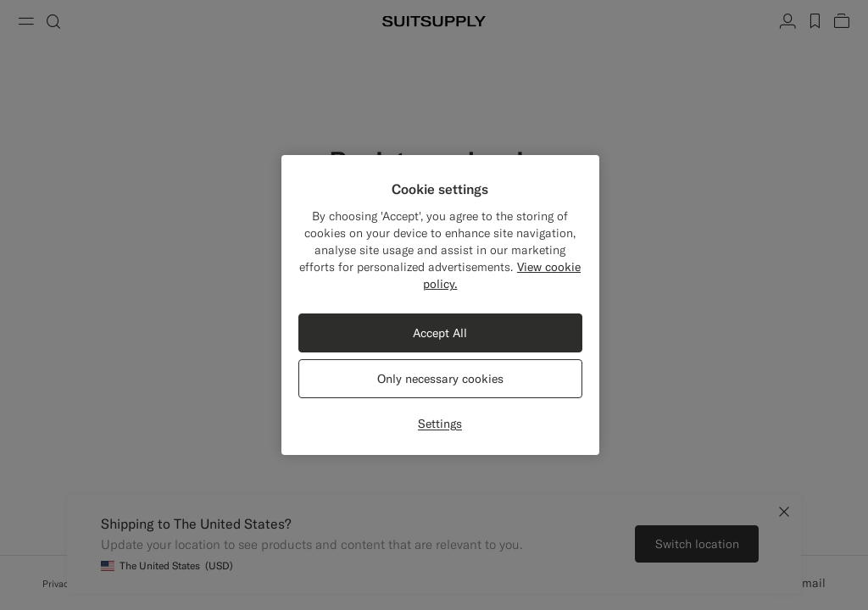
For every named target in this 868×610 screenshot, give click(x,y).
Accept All (440, 333)
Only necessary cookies (440, 379)
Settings (440, 424)
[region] (440, 305)
